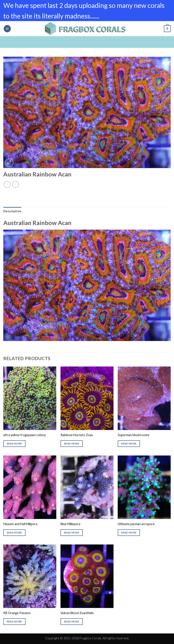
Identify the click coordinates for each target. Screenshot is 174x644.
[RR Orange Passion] (30, 576)
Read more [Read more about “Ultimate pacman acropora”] (129, 532)
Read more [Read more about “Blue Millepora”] (72, 532)
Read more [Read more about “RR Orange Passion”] (14, 621)
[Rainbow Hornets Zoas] (87, 398)
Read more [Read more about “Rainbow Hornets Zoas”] (72, 444)
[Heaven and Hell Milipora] (30, 487)
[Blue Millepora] (87, 487)
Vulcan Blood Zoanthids (77, 613)
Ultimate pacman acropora (136, 524)
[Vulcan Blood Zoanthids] (87, 576)
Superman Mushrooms (134, 435)
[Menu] (7, 29)
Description (12, 211)
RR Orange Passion (17, 613)
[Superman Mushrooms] (144, 398)
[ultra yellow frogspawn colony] (30, 398)
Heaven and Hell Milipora (20, 524)
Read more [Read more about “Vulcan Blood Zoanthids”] (72, 621)
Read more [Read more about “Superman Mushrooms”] (129, 444)
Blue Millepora (70, 524)
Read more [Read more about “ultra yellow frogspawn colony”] (14, 444)
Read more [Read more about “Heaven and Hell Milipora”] (14, 532)
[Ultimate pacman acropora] (144, 487)
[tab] (12, 211)
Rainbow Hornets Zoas (77, 435)
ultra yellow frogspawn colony (25, 435)
